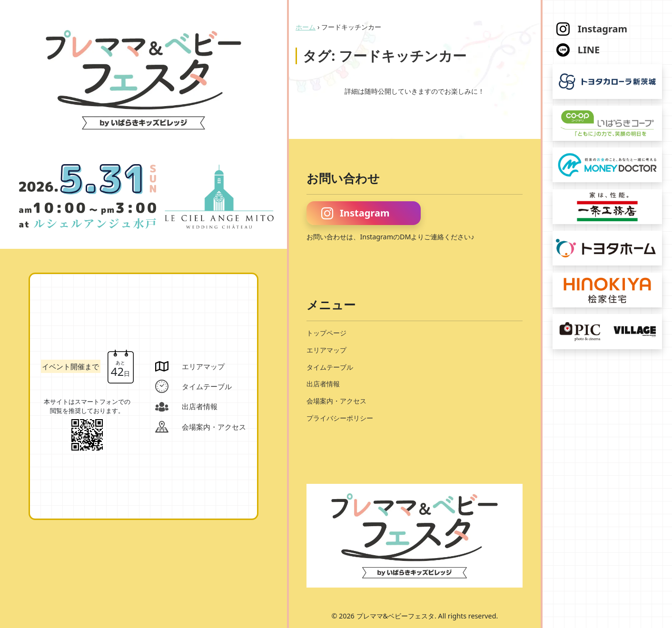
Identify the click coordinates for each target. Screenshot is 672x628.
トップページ (326, 333)
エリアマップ (326, 350)
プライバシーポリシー (340, 418)
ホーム (306, 27)
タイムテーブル (330, 367)
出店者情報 (323, 384)
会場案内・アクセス (336, 401)
